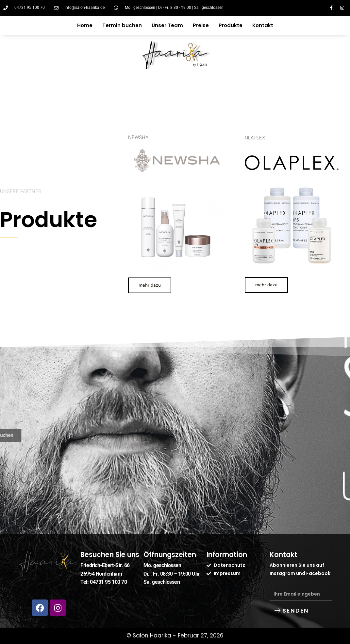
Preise (201, 25)
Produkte (231, 25)
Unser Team (167, 25)
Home (85, 25)
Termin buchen (122, 25)
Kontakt (263, 25)
